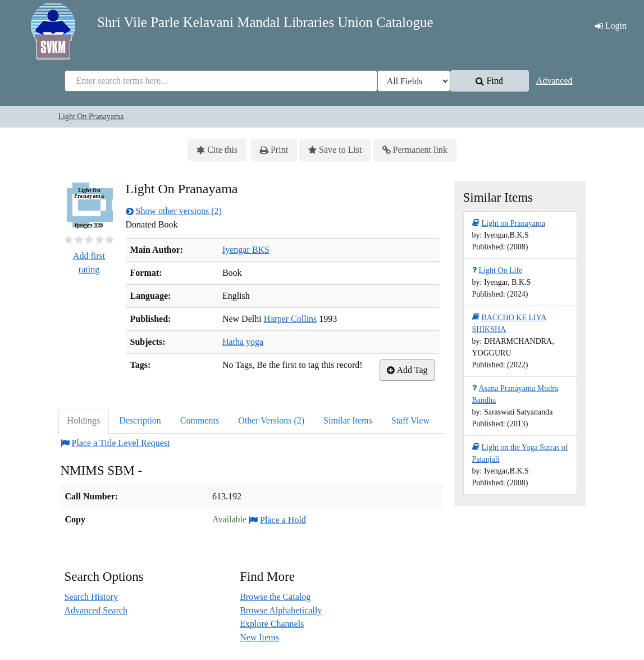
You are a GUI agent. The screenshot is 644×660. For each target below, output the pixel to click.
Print (274, 150)
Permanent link (415, 150)
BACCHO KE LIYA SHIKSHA (510, 323)
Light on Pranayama (509, 223)
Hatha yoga (243, 342)
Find (489, 81)
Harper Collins (291, 319)
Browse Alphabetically (281, 610)
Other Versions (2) (271, 420)
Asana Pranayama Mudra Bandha (515, 393)
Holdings (84, 420)
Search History (92, 597)
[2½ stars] (87, 240)
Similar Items (348, 420)
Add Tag (407, 370)
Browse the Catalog (275, 597)
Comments (200, 420)
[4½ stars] (107, 240)
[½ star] (67, 240)
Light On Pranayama (91, 117)
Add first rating (89, 263)
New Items (259, 637)
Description (140, 420)
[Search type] (414, 81)
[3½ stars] (97, 240)
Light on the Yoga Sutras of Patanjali (520, 452)
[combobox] (221, 81)
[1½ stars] (77, 240)
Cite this (217, 150)
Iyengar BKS (246, 250)
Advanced (554, 81)
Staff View (410, 420)
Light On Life (497, 270)
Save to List (335, 150)
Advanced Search (96, 610)
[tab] (85, 421)
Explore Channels (272, 624)
